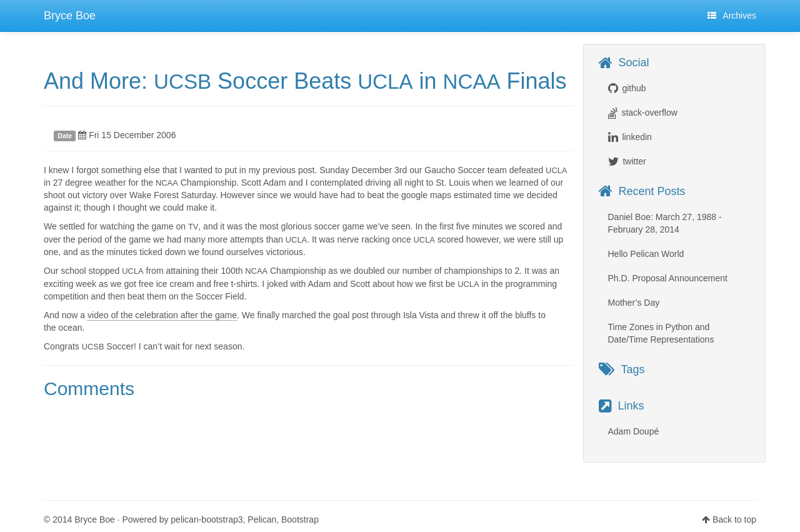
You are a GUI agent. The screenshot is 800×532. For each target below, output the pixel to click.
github (634, 88)
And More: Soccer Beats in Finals (305, 81)
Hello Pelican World (646, 254)
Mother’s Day (634, 303)
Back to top (734, 519)
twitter (634, 161)
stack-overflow (649, 113)
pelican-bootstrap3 (207, 519)
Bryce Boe (70, 16)
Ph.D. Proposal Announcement (668, 278)
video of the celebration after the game (162, 315)
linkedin (637, 137)
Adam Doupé (634, 431)
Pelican (262, 519)
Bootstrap (300, 519)
